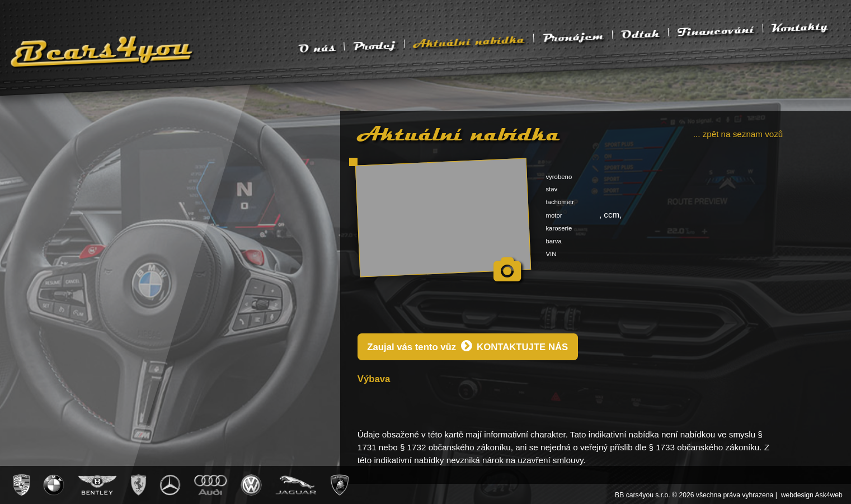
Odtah (641, 34)
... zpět (738, 134)
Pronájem (573, 37)
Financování (716, 31)
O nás (317, 48)
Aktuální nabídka (469, 42)
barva (554, 241)
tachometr (560, 202)
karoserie (559, 228)
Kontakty (800, 27)
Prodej (374, 46)
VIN (551, 254)
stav (551, 189)
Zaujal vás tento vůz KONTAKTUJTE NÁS (467, 346)
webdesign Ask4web (812, 495)
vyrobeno (559, 177)
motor (554, 215)
